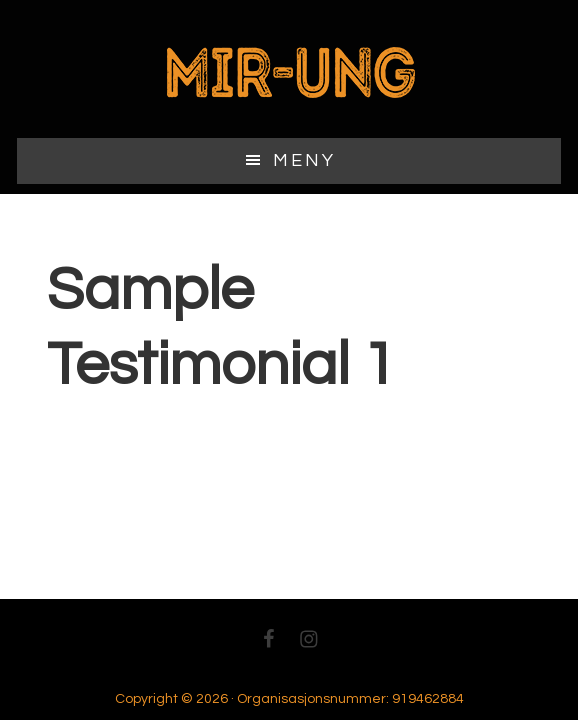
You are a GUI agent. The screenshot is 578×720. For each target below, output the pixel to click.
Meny (304, 160)
